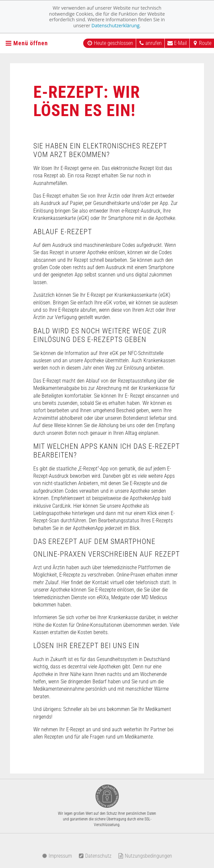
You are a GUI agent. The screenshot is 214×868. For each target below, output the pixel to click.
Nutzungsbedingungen (145, 856)
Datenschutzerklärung (115, 25)
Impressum (57, 856)
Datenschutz (95, 856)
